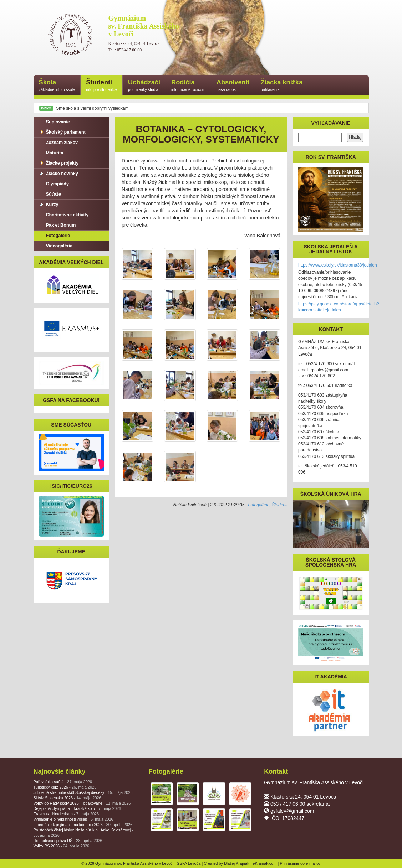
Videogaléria (56, 246)
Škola (57, 86)
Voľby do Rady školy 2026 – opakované (82, 803)
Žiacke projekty (59, 163)
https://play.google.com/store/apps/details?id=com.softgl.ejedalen (339, 307)
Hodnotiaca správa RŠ (68, 841)
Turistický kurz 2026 (65, 787)
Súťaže (50, 194)
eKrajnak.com (264, 863)
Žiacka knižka (282, 86)
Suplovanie (54, 122)
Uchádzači (144, 86)
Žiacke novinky (58, 174)
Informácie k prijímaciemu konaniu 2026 (83, 825)
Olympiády (54, 184)
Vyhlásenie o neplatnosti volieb (73, 819)
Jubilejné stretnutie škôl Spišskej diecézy (83, 792)
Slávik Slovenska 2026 (67, 798)
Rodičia (188, 86)
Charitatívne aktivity (64, 215)
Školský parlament (62, 132)
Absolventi (233, 86)
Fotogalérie (259, 505)
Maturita (51, 153)
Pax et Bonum (57, 225)
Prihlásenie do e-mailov (300, 863)
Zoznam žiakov (58, 143)
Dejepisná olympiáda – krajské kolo (77, 808)
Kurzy (49, 205)
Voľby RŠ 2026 (62, 846)
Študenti (101, 86)
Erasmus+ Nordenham (66, 814)
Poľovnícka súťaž (63, 782)
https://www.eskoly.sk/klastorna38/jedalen (338, 265)
